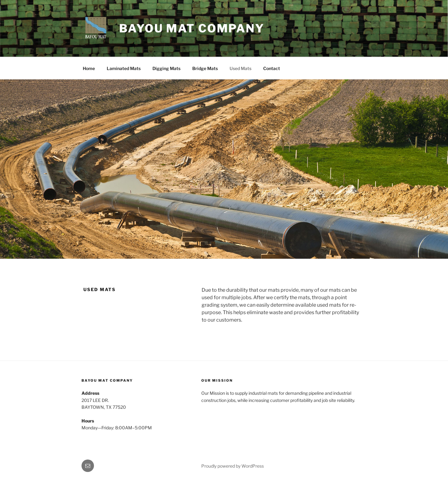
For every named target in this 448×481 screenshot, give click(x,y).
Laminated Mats (124, 68)
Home (89, 68)
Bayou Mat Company (192, 28)
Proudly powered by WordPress (233, 466)
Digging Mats (166, 68)
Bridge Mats (205, 68)
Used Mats (240, 68)
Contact (272, 68)
